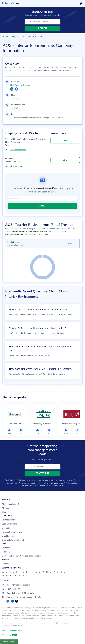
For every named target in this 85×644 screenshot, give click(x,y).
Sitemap (5, 564)
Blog (4, 512)
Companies (15, 37)
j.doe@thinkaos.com (15, 245)
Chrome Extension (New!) (13, 540)
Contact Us (7, 548)
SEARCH (42, 28)
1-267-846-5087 (11, 589)
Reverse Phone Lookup (12, 532)
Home (5, 37)
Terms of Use (7, 631)
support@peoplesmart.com (16, 585)
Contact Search (8, 520)
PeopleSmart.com (56, 483)
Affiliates (6, 508)
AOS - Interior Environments (45, 229)
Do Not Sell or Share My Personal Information (22, 556)
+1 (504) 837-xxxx (17, 108)
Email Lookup (8, 536)
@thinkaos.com (16, 166)
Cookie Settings (9, 642)
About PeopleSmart (10, 504)
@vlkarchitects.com (18, 150)
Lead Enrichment (9, 524)
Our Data (6, 528)
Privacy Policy (18, 483)
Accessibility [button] (9, 635)
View (65, 141)
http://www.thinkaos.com (21, 85)
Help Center (7, 552)
